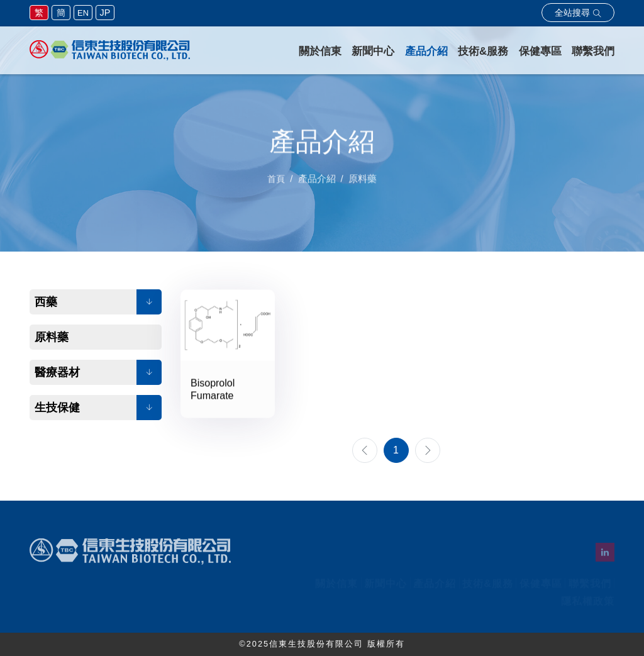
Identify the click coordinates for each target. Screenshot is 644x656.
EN (83, 13)
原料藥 (52, 337)
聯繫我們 (593, 51)
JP (105, 13)
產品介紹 (426, 51)
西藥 (46, 302)
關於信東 (320, 51)
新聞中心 (373, 51)
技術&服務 (483, 51)
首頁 (276, 186)
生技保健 (57, 408)
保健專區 (540, 51)
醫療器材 (57, 372)
